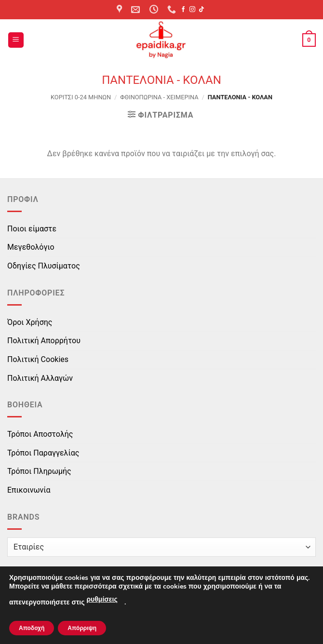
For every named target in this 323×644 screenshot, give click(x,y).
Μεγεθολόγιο (31, 247)
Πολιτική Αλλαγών (40, 378)
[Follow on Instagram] (192, 10)
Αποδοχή (32, 628)
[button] (16, 40)
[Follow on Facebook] (183, 10)
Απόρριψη (82, 628)
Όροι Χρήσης (30, 322)
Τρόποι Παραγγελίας (43, 453)
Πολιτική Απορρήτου (44, 341)
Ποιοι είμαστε (32, 229)
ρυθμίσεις (102, 599)
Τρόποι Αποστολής (40, 434)
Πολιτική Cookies (38, 359)
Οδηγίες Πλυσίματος (44, 266)
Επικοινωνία (29, 490)
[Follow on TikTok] (202, 10)
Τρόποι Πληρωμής (39, 471)
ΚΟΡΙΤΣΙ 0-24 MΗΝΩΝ (81, 97)
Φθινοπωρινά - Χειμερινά (159, 97)
